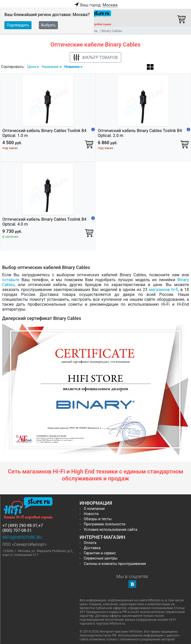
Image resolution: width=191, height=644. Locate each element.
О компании (94, 509)
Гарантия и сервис (100, 553)
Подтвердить (18, 25)
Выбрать (48, 25)
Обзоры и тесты (98, 519)
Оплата (90, 543)
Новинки (72, 67)
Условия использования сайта (110, 530)
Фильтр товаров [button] (95, 58)
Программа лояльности (105, 524)
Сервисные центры (101, 558)
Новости (91, 514)
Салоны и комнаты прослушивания (115, 564)
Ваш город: (95, 5)
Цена (32, 67)
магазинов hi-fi (163, 290)
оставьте (11, 280)
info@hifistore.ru (22, 537)
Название (50, 67)
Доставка (92, 548)
